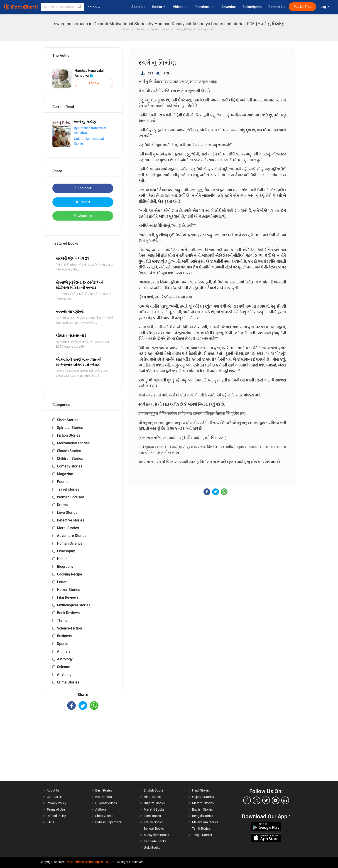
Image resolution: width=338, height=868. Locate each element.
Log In (325, 7)
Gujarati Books (154, 803)
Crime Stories (68, 682)
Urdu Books (152, 848)
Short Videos (104, 816)
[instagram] (257, 800)
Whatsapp (83, 216)
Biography (65, 567)
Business (64, 636)
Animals (64, 651)
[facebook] (247, 800)
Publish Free (302, 7)
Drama (62, 505)
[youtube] (276, 800)
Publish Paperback (108, 822)
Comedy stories (70, 466)
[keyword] (62, 7)
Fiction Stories (69, 435)
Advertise (229, 7)
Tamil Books (152, 816)
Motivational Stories (73, 443)
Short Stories (68, 420)
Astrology (65, 659)
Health (62, 559)
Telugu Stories (202, 835)
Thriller (63, 621)
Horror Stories (69, 590)
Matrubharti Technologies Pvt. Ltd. (91, 862)
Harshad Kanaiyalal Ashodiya (89, 73)
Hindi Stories (201, 790)
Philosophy (66, 551)
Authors (101, 809)
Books (159, 7)
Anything (64, 675)
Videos (180, 7)
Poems (63, 482)
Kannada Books (155, 841)
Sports (62, 644)
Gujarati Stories (203, 797)
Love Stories (67, 513)
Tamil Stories (201, 829)
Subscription (252, 7)
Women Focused (71, 497)
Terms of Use (56, 809)
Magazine (65, 474)
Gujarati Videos (106, 803)
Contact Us (277, 7)
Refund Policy (56, 816)
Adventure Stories (72, 536)
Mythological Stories (74, 605)
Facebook (83, 188)
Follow (94, 83)
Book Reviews (68, 613)
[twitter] (266, 800)
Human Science (70, 543)
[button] (80, 7)
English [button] (93, 7)
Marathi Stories (203, 803)
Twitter (83, 202)
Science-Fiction (69, 628)
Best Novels (104, 797)
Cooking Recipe (70, 574)
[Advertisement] (83, 750)
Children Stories (70, 459)
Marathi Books (154, 809)
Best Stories (104, 790)
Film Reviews (68, 597)
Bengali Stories (203, 816)
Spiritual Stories (70, 428)
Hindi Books (152, 797)
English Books (154, 790)
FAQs (50, 822)
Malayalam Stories (205, 822)
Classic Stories (69, 451)
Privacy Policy (56, 803)
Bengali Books (154, 829)
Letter (62, 582)
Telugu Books (153, 822)
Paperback (205, 7)
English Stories (202, 809)
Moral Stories (68, 528)
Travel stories (68, 489)
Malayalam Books (156, 835)
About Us (138, 7)
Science (63, 667)
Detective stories (71, 520)
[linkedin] (285, 800)
